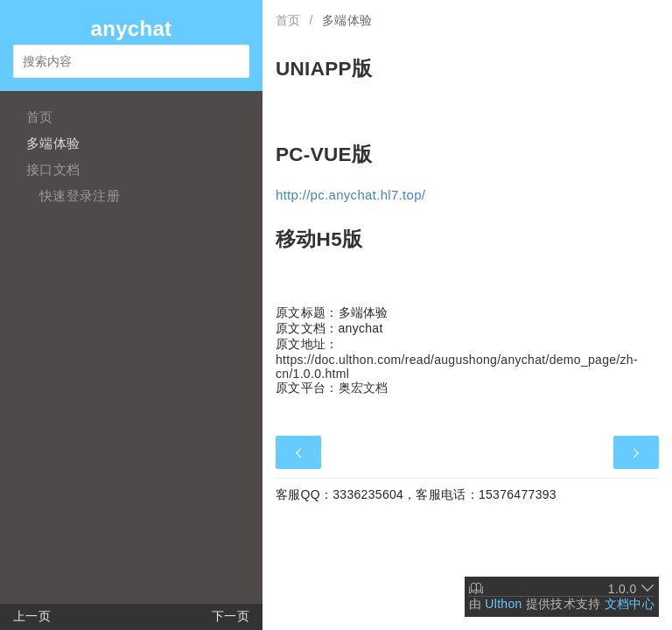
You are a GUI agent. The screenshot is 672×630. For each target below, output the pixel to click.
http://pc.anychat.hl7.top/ (350, 195)
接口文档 (53, 169)
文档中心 (630, 604)
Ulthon (503, 604)
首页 (40, 117)
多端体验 (53, 143)
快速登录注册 (80, 196)
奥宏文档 (364, 388)
